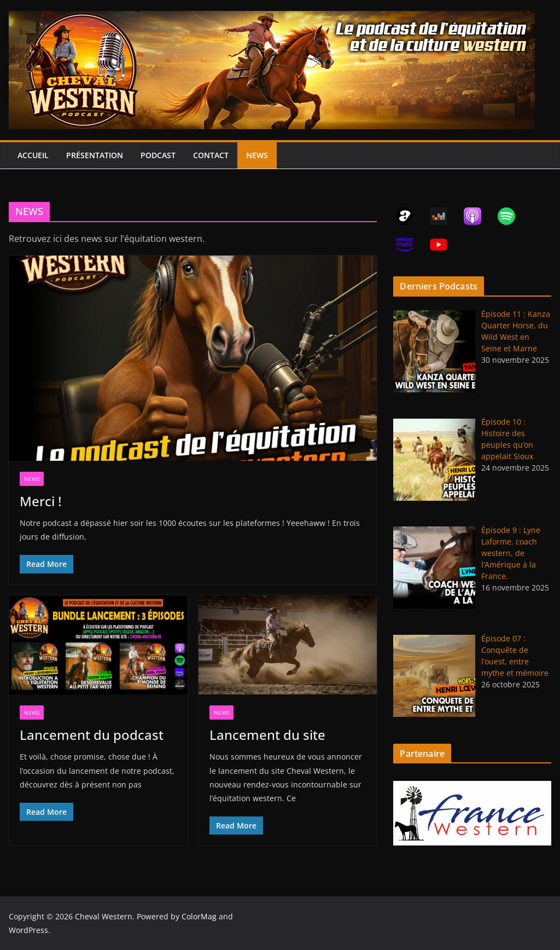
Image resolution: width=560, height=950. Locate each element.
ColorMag (199, 916)
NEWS (257, 155)
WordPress (28, 930)
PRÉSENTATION (95, 155)
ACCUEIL (33, 155)
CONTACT (211, 155)
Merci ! (40, 501)
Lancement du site (267, 735)
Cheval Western (104, 916)
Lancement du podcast (92, 735)
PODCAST (158, 155)
